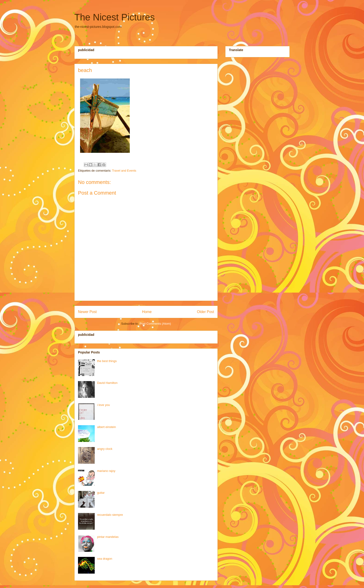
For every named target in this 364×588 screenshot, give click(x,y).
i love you (103, 405)
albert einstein (106, 427)
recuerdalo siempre (110, 515)
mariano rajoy (106, 471)
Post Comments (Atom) (155, 324)
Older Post (205, 312)
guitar (101, 493)
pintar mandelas (108, 537)
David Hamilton (107, 383)
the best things (107, 361)
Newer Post (87, 312)
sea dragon (105, 559)
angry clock (105, 449)
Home (147, 312)
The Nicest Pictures (115, 17)
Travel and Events (124, 171)
